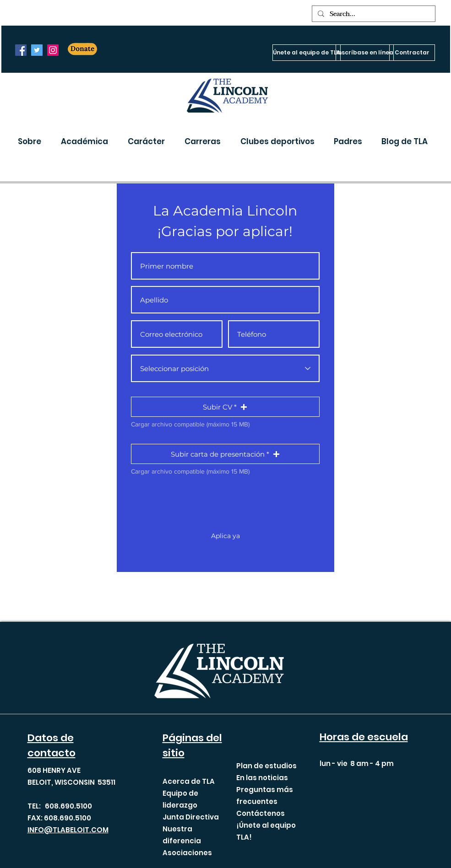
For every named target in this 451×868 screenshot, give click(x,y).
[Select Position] (225, 368)
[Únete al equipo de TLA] (307, 53)
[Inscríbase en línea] (365, 53)
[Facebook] (21, 50)
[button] (33, 141)
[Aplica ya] (226, 536)
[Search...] (373, 14)
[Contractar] (412, 53)
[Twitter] (37, 50)
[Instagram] (53, 50)
